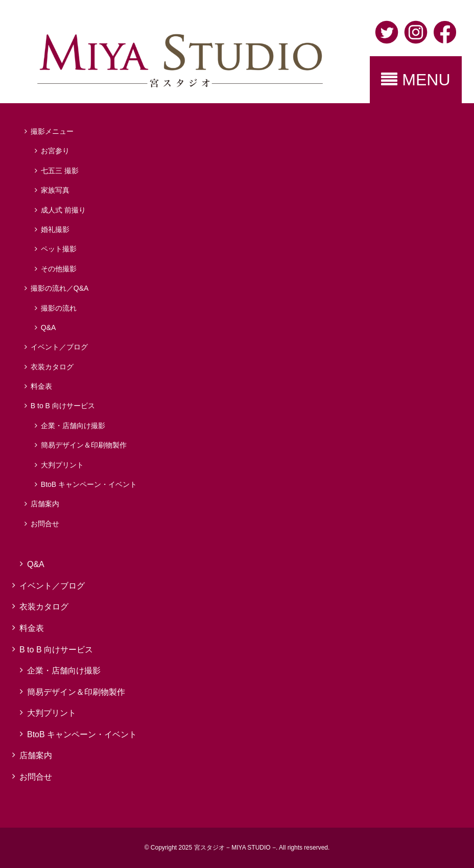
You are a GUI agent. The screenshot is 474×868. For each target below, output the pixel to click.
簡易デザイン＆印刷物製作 (84, 445)
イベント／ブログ (59, 347)
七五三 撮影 (60, 171)
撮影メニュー (52, 131)
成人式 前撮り (63, 210)
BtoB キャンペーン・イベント (89, 484)
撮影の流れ (59, 308)
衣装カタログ (52, 367)
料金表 (41, 386)
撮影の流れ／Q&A (60, 288)
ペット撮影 (59, 249)
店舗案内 (45, 504)
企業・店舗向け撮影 (73, 426)
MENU (416, 80)
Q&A (49, 327)
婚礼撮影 (55, 229)
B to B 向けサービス (63, 406)
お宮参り (55, 151)
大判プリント (62, 465)
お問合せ (45, 524)
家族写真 (55, 190)
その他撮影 (59, 269)
